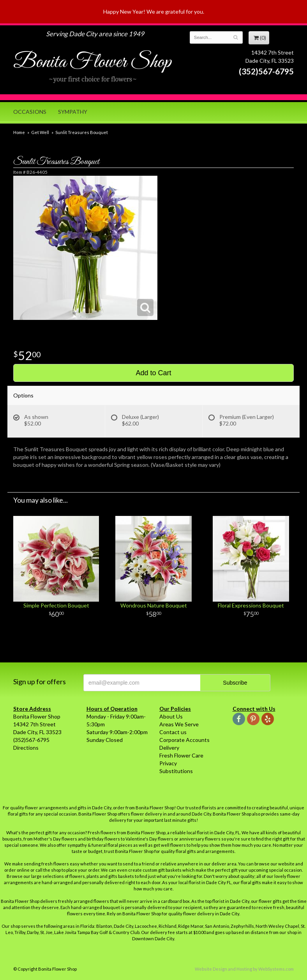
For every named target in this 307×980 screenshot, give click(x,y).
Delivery (169, 748)
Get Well (40, 132)
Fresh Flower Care (181, 755)
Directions (26, 748)
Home (19, 132)
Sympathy (73, 112)
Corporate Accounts (184, 740)
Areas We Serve (179, 724)
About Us (171, 716)
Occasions (30, 112)
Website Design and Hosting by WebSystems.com (244, 969)
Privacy (168, 763)
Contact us (173, 732)
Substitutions (176, 771)
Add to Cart (153, 373)
